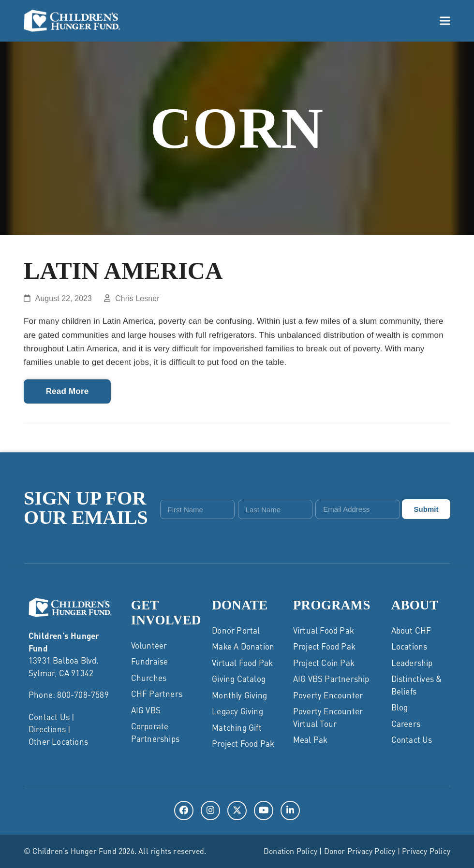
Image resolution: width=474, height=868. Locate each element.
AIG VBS (146, 710)
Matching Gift (237, 727)
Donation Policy (290, 851)
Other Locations (58, 741)
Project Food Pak (243, 743)
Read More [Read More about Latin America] (67, 391)
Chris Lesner (137, 298)
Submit (426, 509)
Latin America (123, 271)
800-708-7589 (83, 694)
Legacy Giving (237, 711)
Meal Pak (311, 739)
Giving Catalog (239, 679)
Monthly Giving (239, 695)
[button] (445, 21)
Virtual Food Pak (242, 663)
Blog (400, 707)
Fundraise (150, 661)
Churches (149, 678)
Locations (409, 646)
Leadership (412, 663)
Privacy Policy (426, 851)
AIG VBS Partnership (331, 679)
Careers (406, 723)
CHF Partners (157, 694)
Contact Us (49, 717)
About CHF (411, 630)
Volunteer (149, 645)
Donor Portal (236, 630)
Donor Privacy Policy (360, 851)
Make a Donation (243, 646)
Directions (47, 729)
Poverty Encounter (328, 695)
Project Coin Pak (324, 663)
